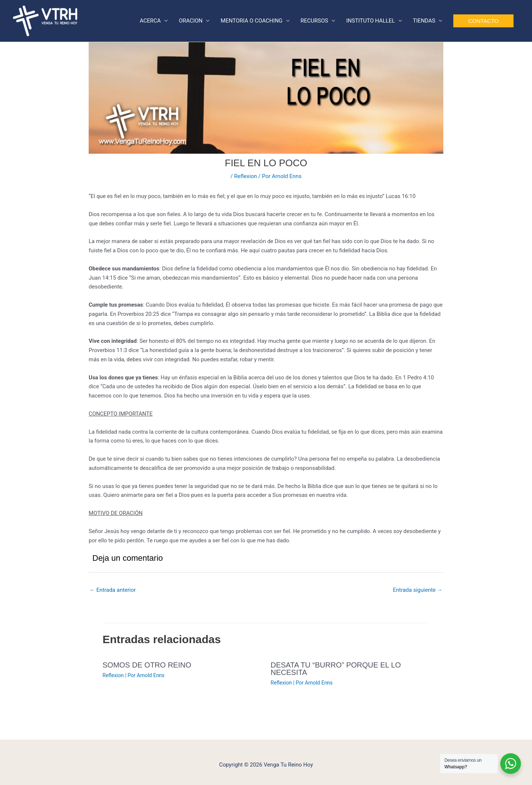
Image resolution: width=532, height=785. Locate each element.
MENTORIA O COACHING (251, 21)
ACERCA (150, 21)
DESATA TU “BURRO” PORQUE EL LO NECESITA (336, 669)
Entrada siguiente (418, 590)
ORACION (191, 21)
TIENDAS (424, 21)
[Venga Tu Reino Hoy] (45, 20)
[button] (483, 21)
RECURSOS (315, 21)
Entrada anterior (112, 590)
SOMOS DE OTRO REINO (147, 665)
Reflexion (246, 176)
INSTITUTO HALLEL (370, 21)
